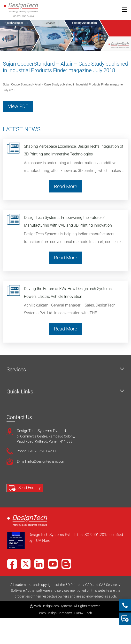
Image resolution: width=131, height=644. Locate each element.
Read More (65, 186)
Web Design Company (55, 613)
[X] (26, 564)
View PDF (18, 106)
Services (16, 370)
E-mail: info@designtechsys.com (41, 461)
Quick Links (20, 392)
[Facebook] (12, 564)
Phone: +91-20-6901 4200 (36, 451)
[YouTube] (53, 564)
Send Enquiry (25, 488)
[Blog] (66, 564)
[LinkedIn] (39, 564)
